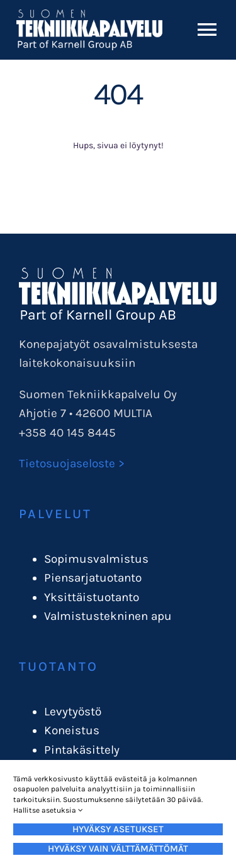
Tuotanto (59, 666)
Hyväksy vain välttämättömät (118, 849)
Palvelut (55, 514)
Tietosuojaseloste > (72, 464)
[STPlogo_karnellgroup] (118, 273)
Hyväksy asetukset (118, 829)
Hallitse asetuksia (48, 810)
